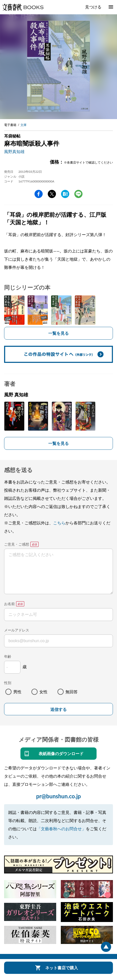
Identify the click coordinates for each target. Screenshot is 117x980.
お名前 (9, 604)
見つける (93, 7)
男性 (17, 692)
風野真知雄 (14, 151)
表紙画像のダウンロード (61, 753)
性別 (8, 683)
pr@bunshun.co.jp (58, 796)
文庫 (24, 125)
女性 (43, 692)
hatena (65, 194)
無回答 (72, 692)
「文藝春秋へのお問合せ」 (61, 829)
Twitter (52, 194)
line (78, 194)
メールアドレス (17, 630)
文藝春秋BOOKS (23, 7)
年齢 (8, 656)
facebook (39, 194)
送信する (58, 710)
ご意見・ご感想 (17, 544)
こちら (59, 523)
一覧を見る (58, 333)
